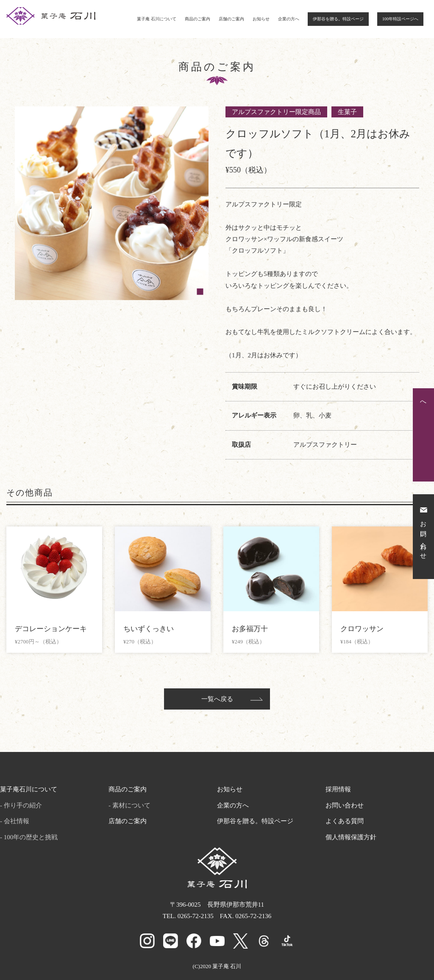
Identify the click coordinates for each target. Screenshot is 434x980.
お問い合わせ (345, 805)
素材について (131, 805)
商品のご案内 (198, 19)
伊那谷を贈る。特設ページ (338, 19)
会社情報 (17, 821)
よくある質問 (345, 821)
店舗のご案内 (231, 19)
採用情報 (338, 789)
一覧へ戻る (217, 699)
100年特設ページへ (400, 19)
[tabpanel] (112, 203)
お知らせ (261, 19)
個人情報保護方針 (351, 837)
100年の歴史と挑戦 (31, 837)
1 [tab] (200, 292)
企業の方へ (289, 19)
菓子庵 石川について (157, 19)
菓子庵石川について (29, 789)
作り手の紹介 (23, 805)
